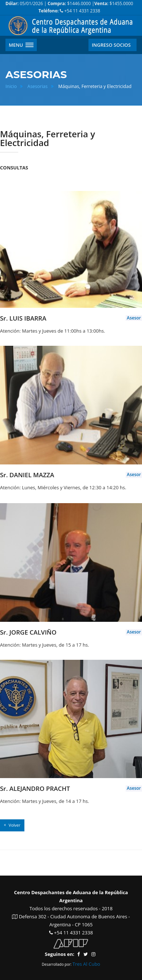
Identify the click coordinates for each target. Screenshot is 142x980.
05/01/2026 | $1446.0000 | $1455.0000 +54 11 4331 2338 (69, 7)
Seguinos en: (60, 954)
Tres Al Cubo (86, 964)
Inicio (11, 86)
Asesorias (38, 86)
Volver (12, 825)
